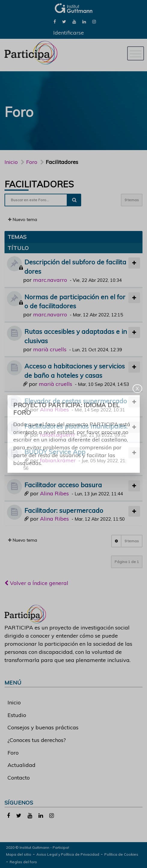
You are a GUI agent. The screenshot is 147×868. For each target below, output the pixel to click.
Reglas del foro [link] (23, 862)
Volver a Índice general (36, 583)
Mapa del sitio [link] (19, 854)
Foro (13, 753)
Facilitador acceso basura (63, 485)
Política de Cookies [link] (121, 854)
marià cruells (50, 349)
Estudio (17, 715)
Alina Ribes (54, 409)
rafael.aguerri (57, 435)
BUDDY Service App (55, 452)
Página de (127, 562)
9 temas (132, 200)
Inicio (11, 162)
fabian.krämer (58, 460)
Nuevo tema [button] (23, 220)
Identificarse (69, 33)
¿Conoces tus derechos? (37, 740)
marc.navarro (50, 280)
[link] (55, 21)
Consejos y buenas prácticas (43, 727)
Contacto (19, 778)
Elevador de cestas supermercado (76, 401)
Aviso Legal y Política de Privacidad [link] (68, 854)
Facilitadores (39, 184)
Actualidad (21, 765)
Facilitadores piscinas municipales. (76, 426)
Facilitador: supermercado (64, 510)
